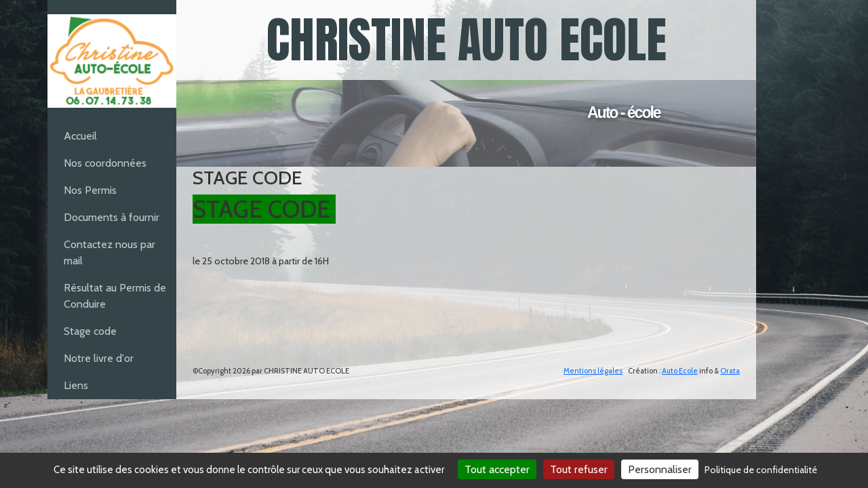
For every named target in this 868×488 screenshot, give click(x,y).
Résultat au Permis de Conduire (115, 296)
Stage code (90, 331)
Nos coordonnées (105, 163)
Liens (76, 385)
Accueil (80, 136)
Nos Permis (90, 190)
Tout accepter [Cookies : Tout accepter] (497, 469)
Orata (730, 371)
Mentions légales (593, 371)
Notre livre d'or (99, 358)
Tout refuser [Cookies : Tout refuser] (579, 469)
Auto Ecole (680, 371)
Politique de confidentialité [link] (761, 470)
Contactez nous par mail (110, 252)
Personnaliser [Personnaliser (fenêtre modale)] (660, 469)
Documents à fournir (112, 217)
